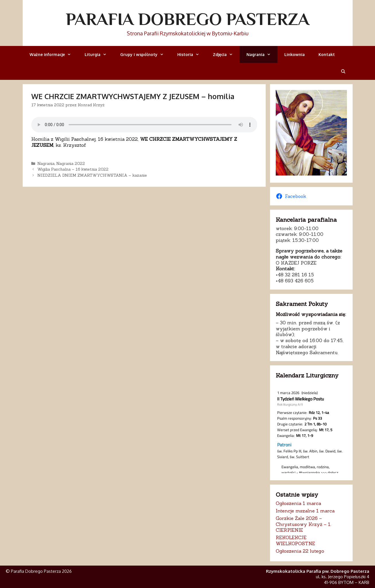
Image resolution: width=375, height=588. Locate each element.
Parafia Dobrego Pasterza (188, 19)
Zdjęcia (226, 54)
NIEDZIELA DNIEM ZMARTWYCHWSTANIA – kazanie (92, 175)
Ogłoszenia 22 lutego (300, 551)
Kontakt (327, 54)
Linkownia (295, 54)
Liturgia (99, 54)
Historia (192, 54)
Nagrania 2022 (71, 163)
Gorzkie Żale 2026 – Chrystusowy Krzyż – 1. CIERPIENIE (304, 524)
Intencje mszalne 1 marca (305, 511)
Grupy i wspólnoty (145, 54)
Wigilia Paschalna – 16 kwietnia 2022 (73, 169)
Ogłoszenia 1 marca (298, 503)
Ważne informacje (54, 54)
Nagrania (262, 54)
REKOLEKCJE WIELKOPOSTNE (295, 540)
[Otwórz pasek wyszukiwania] (343, 71)
